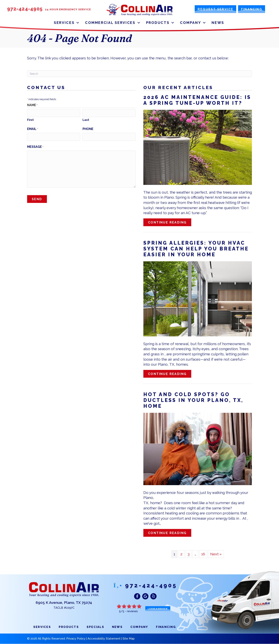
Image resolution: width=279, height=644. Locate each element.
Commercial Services (110, 23)
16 (203, 554)
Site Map (129, 639)
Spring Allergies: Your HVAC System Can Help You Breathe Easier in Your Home (196, 249)
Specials (95, 627)
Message (35, 146)
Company (190, 23)
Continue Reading (170, 222)
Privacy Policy (76, 639)
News (218, 23)
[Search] (139, 74)
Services (64, 23)
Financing (166, 627)
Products (158, 23)
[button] (78, 23)
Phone (88, 129)
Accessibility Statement (104, 639)
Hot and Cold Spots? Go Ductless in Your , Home (193, 400)
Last (86, 120)
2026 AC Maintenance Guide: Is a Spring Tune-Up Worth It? (197, 100)
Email (33, 129)
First (30, 120)
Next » (216, 554)
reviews (132, 611)
